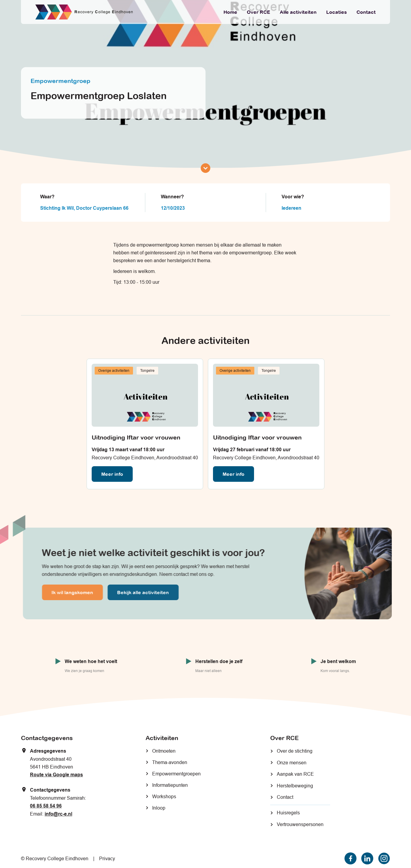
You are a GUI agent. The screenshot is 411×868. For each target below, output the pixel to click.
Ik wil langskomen (77, 592)
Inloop (159, 808)
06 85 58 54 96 (46, 806)
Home (230, 12)
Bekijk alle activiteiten (147, 592)
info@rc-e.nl (58, 814)
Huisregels (288, 813)
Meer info (112, 474)
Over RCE (259, 12)
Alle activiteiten (298, 12)
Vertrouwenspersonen (300, 824)
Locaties (337, 12)
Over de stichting (295, 751)
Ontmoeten (164, 751)
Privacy (107, 858)
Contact (366, 12)
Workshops (164, 796)
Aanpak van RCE (295, 774)
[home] (84, 12)
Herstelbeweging (295, 786)
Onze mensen (292, 763)
